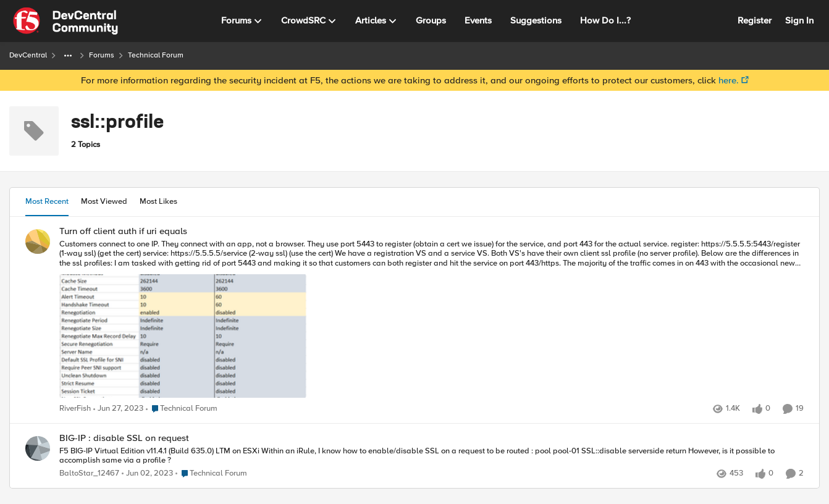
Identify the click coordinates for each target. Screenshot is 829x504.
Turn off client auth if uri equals (123, 231)
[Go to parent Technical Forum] (182, 409)
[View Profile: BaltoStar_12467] (38, 448)
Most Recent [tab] (47, 201)
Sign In (799, 20)
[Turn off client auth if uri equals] (431, 320)
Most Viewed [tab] (104, 201)
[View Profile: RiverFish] (38, 241)
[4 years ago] (118, 409)
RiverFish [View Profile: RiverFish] (75, 409)
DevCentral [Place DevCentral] (28, 55)
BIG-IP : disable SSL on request (124, 438)
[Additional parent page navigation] (68, 56)
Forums (102, 55)
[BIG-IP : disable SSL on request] (431, 456)
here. (729, 80)
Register (755, 20)
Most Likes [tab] (158, 201)
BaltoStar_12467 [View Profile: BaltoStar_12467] (89, 473)
